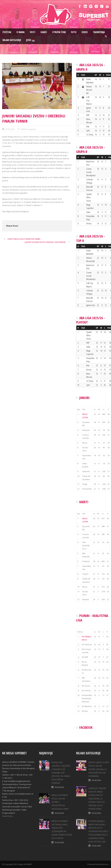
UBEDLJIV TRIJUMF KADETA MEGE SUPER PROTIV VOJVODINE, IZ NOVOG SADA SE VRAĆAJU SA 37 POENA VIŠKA (97, 799)
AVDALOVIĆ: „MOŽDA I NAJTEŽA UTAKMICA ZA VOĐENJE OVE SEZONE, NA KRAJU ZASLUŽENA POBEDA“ (61, 773)
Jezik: (30, 40)
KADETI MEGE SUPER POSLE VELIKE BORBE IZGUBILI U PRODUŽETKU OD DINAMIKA (99, 769)
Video (85, 32)
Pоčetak (7, 32)
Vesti (33, 32)
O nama (21, 32)
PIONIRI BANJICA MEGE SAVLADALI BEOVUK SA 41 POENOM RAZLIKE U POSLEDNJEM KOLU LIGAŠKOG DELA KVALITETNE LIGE (98, 831)
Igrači (44, 32)
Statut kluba (7, 816)
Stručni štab (59, 32)
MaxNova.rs (104, 864)
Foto (74, 32)
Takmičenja (99, 32)
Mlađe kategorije (12, 40)
